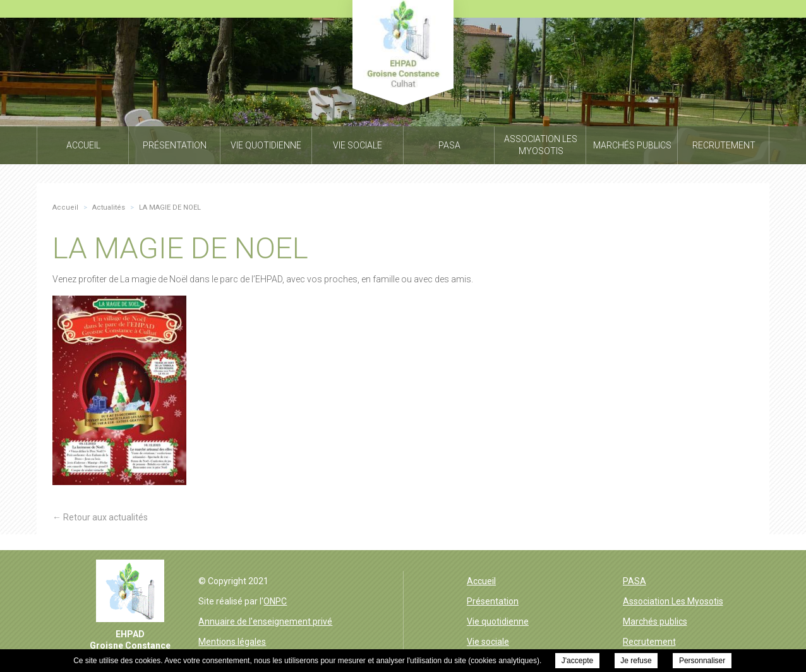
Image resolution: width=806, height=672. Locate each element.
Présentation (493, 601)
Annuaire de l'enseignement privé (265, 621)
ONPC (275, 601)
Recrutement (649, 642)
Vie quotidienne (498, 621)
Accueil (481, 581)
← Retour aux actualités (100, 517)
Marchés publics (655, 621)
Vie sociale (488, 642)
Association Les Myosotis (673, 601)
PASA (635, 581)
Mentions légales (232, 642)
